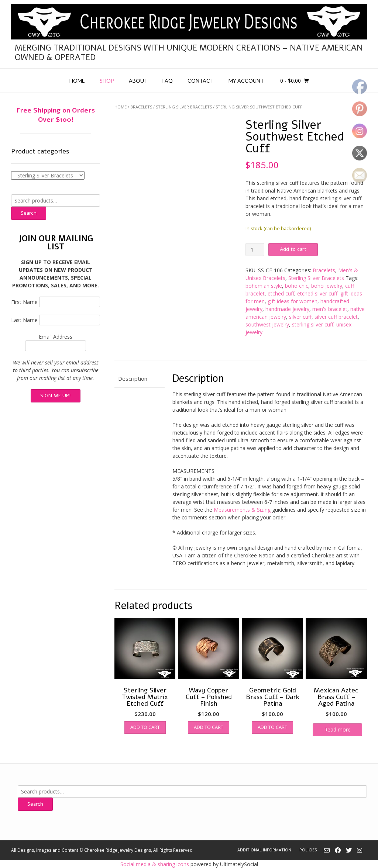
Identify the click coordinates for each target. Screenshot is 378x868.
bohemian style (264, 286)
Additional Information (264, 850)
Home (77, 81)
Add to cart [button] (145, 727)
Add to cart (293, 249)
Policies (308, 850)
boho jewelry (327, 286)
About (138, 81)
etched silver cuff (317, 293)
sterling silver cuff (313, 324)
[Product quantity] (255, 250)
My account (246, 81)
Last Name (24, 320)
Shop (107, 81)
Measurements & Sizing (242, 510)
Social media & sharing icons (155, 864)
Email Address (56, 337)
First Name (24, 302)
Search (29, 213)
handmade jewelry (287, 309)
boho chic (297, 286)
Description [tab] (133, 378)
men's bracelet (330, 309)
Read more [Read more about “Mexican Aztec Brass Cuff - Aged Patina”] (337, 729)
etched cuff (281, 293)
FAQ (168, 81)
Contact (201, 81)
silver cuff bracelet (336, 317)
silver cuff (300, 317)
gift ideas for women (293, 301)
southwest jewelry (267, 324)
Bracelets (141, 107)
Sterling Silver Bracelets (184, 107)
